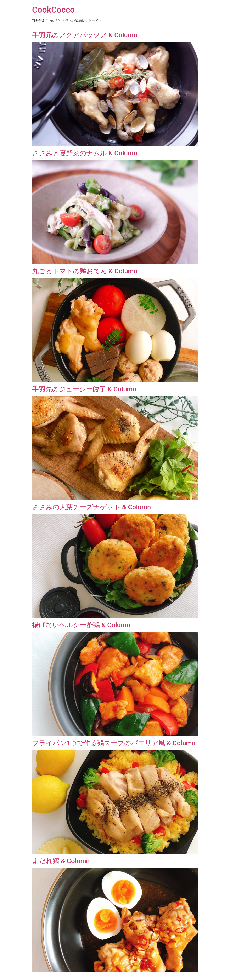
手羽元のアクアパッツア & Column (85, 35)
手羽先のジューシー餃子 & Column (84, 389)
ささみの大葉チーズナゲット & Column (92, 507)
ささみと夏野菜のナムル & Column (85, 153)
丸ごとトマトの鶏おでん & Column (85, 271)
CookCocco (54, 10)
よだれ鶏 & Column (61, 861)
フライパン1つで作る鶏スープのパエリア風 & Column (114, 743)
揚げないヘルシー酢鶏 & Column (81, 625)
